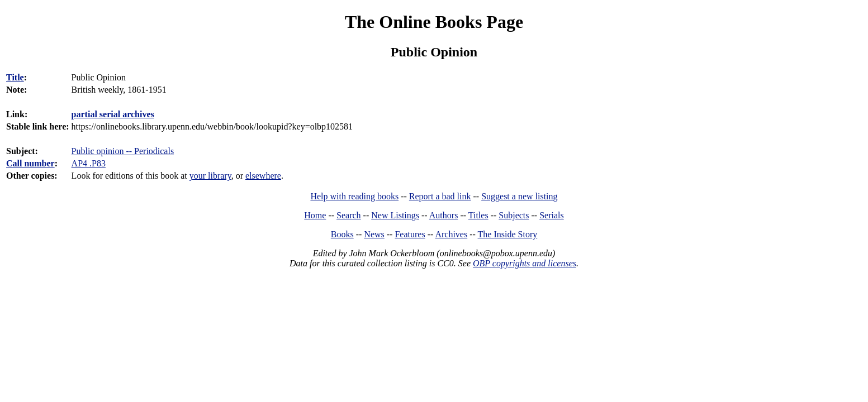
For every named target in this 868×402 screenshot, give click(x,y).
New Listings (395, 215)
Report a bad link (440, 196)
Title (15, 77)
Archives (451, 234)
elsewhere (263, 176)
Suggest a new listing (519, 196)
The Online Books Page (434, 22)
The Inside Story (508, 234)
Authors (444, 215)
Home (315, 215)
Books (342, 234)
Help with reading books (354, 196)
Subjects (514, 215)
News (374, 234)
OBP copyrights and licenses (525, 263)
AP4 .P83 (89, 163)
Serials (552, 215)
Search (349, 215)
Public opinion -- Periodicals (123, 151)
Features (410, 234)
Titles (478, 215)
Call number (30, 163)
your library (210, 176)
